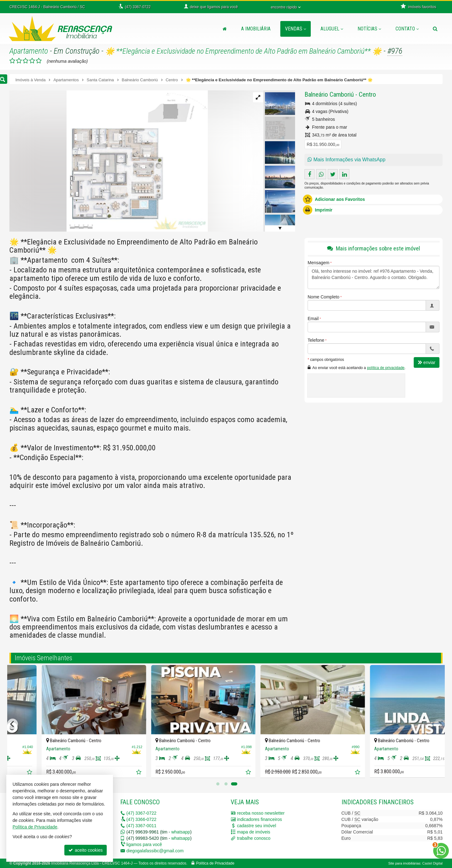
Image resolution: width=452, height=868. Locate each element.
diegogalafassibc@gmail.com (155, 851)
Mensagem (318, 263)
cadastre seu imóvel (257, 826)
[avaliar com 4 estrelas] (32, 61)
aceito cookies (86, 850)
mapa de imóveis (254, 832)
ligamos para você (144, 844)
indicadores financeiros (259, 819)
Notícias (369, 29)
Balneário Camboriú (329, 94)
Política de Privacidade (215, 863)
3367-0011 (142, 826)
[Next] (439, 724)
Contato (407, 29)
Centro (367, 94)
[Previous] (13, 724)
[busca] (435, 29)
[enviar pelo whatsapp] (321, 174)
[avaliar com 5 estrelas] (39, 61)
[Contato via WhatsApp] (441, 851)
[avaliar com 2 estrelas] (19, 61)
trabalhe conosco (254, 838)
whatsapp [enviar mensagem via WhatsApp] (181, 832)
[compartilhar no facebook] (309, 174)
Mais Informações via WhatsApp (347, 160)
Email (313, 319)
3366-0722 (142, 819)
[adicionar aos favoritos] (108, 773)
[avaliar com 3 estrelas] (26, 61)
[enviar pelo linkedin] (344, 174)
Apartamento (29, 51)
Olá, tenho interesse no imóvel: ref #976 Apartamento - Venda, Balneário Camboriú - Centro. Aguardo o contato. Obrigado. (374, 277)
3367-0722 (142, 813)
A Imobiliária (256, 29)
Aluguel (332, 29)
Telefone (316, 340)
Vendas (296, 29)
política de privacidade (386, 368)
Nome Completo (323, 297)
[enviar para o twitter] (333, 174)
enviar (427, 362)
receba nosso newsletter (261, 813)
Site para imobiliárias (404, 863)
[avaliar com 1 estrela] (12, 61)
